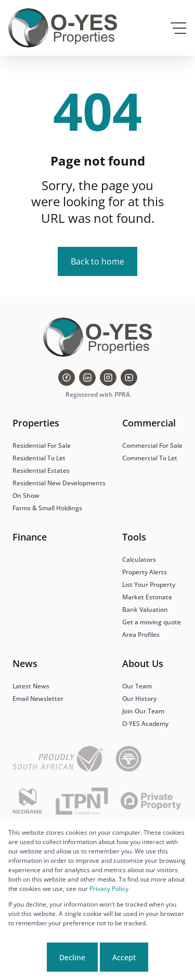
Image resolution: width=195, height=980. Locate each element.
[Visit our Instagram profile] (108, 378)
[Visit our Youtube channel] (129, 378)
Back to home (97, 261)
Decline (72, 957)
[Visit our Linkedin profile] (87, 378)
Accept (124, 957)
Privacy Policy (109, 889)
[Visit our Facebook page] (67, 378)
